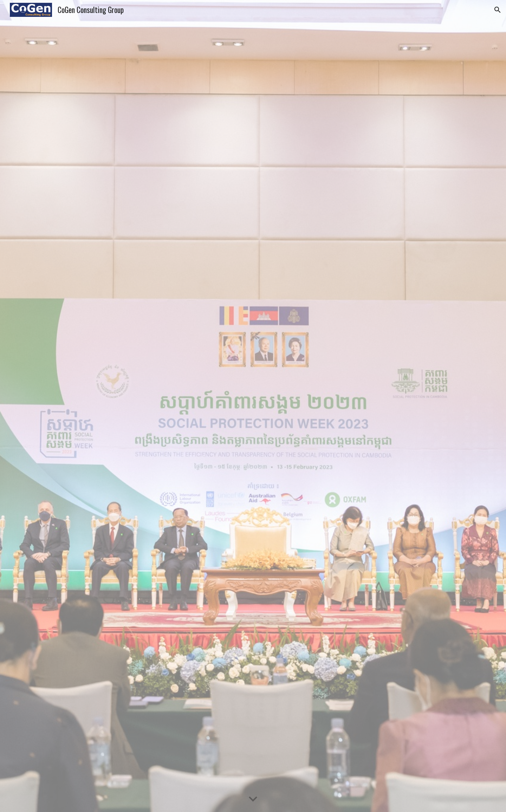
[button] (498, 10)
